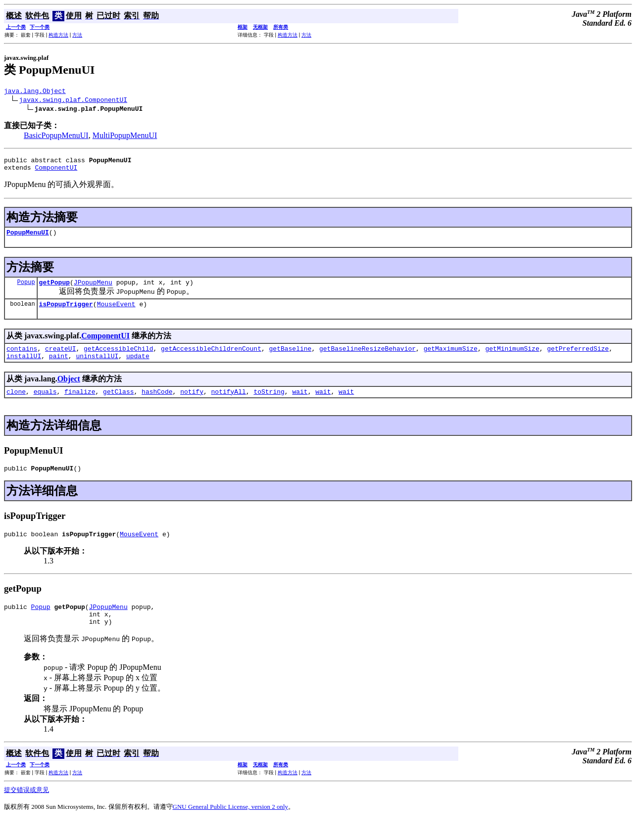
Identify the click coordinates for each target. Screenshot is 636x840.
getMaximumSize (451, 359)
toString (269, 405)
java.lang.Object (35, 92)
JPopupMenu (93, 289)
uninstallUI (97, 368)
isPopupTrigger (66, 313)
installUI (24, 368)
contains (22, 359)
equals (45, 405)
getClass (118, 405)
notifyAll (229, 405)
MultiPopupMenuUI (125, 137)
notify (192, 405)
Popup (26, 289)
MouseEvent (116, 313)
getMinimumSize (512, 359)
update (138, 368)
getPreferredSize (578, 359)
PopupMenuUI (28, 238)
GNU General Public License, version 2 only (231, 827)
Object (69, 391)
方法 (77, 35)
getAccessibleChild (118, 359)
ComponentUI (56, 172)
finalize (80, 405)
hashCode (157, 405)
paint (59, 368)
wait (300, 405)
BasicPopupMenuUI (56, 137)
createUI (60, 359)
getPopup (54, 289)
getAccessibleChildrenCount (211, 359)
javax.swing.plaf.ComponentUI (73, 101)
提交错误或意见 (26, 811)
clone (16, 405)
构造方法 (58, 35)
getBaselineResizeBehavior (367, 359)
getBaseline (290, 359)
